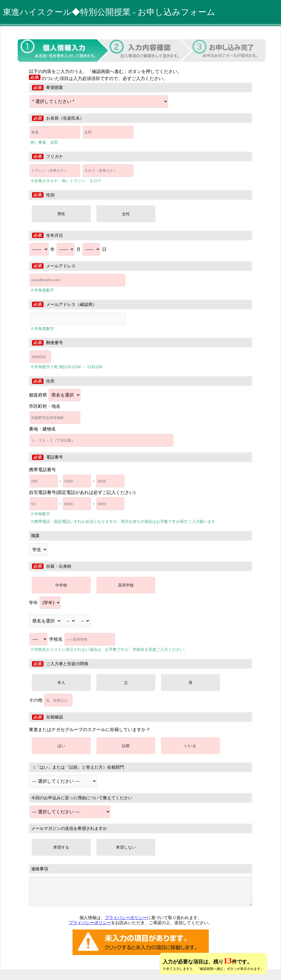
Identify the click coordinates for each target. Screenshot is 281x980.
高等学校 (126, 585)
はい (61, 746)
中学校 (61, 585)
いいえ (191, 746)
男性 (61, 214)
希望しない (126, 847)
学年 (45, 603)
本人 (61, 683)
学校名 (82, 639)
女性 (126, 214)
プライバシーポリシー (126, 918)
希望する (61, 847)
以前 (126, 746)
